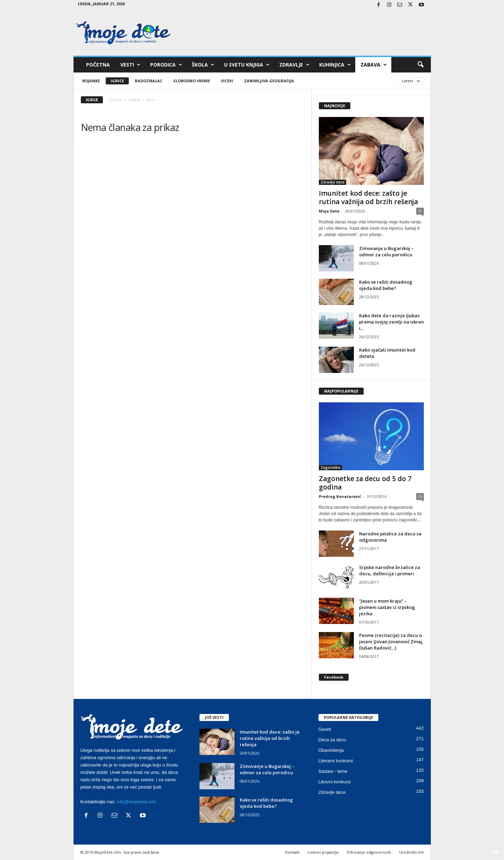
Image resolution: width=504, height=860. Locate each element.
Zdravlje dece (332, 182)
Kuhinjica (335, 65)
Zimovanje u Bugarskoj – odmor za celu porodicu (386, 251)
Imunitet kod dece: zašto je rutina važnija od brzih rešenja (368, 197)
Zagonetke (330, 467)
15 (420, 496)
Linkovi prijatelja (323, 852)
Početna (98, 65)
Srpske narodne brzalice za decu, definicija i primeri (390, 570)
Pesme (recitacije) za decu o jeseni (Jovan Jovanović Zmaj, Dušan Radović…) (391, 641)
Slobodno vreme (192, 81)
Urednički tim (412, 852)
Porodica (166, 65)
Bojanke (91, 81)
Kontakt (292, 852)
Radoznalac (149, 81)
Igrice (117, 81)
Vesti (130, 65)
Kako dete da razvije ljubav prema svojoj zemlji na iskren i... (391, 322)
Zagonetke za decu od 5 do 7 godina (365, 483)
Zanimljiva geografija (269, 81)
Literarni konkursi (336, 761)
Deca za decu (332, 740)
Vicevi (227, 81)
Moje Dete (329, 211)
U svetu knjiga (247, 65)
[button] (420, 65)
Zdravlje (294, 65)
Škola (203, 65)
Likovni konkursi (335, 782)
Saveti (325, 729)
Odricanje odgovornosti (369, 852)
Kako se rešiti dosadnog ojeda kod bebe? (386, 285)
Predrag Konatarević (340, 496)
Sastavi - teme (333, 771)
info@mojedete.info (136, 802)
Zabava (374, 65)
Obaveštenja (331, 750)
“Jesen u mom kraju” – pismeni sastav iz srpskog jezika (387, 607)
